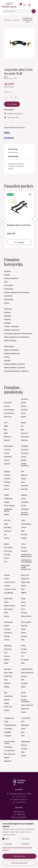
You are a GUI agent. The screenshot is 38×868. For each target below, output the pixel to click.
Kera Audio (8, 547)
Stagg (6, 703)
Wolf (6, 77)
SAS (23, 680)
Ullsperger (25, 725)
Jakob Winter (26, 524)
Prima (23, 646)
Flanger (7, 502)
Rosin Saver (8, 673)
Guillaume (25, 509)
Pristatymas (13, 156)
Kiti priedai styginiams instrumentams (18, 333)
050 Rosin (8, 403)
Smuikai (7, 275)
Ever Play (24, 489)
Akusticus (8, 417)
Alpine (23, 403)
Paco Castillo (26, 622)
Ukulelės (7, 361)
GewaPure (25, 502)
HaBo (6, 524)
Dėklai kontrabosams (12, 353)
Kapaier (24, 538)
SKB (6, 693)
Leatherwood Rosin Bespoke (26, 561)
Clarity (7, 460)
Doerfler (7, 479)
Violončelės (8, 285)
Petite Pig (8, 649)
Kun (5, 562)
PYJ (22, 656)
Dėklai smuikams (10, 341)
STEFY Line (8, 707)
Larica (23, 544)
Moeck (7, 616)
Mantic (24, 586)
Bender (24, 423)
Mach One (25, 575)
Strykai (7, 303)
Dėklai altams (9, 346)
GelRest (24, 495)
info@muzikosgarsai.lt (15, 114)
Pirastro (7, 656)
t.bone (23, 712)
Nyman (7, 626)
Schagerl (24, 683)
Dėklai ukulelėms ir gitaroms (15, 368)
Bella (6, 433)
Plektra (7, 660)
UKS (23, 722)
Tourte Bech (26, 718)
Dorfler (7, 486)
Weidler (7, 758)
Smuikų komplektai (11, 278)
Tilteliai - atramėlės (11, 326)
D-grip (23, 457)
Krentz (7, 558)
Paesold (24, 626)
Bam (6, 430)
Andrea (24, 406)
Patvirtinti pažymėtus (19, 863)
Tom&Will (8, 732)
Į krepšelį (13, 104)
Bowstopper (9, 446)
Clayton (7, 464)
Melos (6, 602)
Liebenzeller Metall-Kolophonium (26, 567)
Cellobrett (8, 457)
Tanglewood (9, 718)
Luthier (7, 579)
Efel (23, 472)
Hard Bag (7, 527)
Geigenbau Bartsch (8, 510)
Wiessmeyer (26, 742)
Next (32, 219)
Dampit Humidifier (25, 465)
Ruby (6, 680)
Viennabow (8, 747)
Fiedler (7, 495)
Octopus (7, 629)
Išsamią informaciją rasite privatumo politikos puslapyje (17, 849)
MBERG (24, 593)
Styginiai (16, 20)
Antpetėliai (8, 296)
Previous (5, 219)
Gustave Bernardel (25, 514)
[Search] (34, 11)
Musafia (24, 613)
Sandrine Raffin (27, 669)
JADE (23, 520)
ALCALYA (25, 399)
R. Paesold (25, 660)
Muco (23, 609)
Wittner (24, 745)
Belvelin (7, 440)
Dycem (7, 489)
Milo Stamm (8, 609)
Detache (7, 475)
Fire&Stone (8, 499)
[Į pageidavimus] (30, 195)
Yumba (24, 756)
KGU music (8, 551)
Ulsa (23, 732)
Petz (6, 653)
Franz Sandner (9, 506)
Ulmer (23, 729)
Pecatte (24, 636)
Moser (23, 606)
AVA (6, 423)
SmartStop (8, 696)
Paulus (24, 633)
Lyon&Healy (9, 593)
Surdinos (7, 312)
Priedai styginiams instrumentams (17, 292)
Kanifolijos (8, 309)
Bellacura (7, 437)
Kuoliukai (7, 323)
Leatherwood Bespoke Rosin (26, 555)
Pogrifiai (7, 319)
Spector (7, 700)
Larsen (24, 547)
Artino (23, 413)
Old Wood (8, 633)
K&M (23, 531)
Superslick (25, 709)
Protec (24, 653)
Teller (6, 722)
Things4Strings (10, 725)
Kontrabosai (9, 289)
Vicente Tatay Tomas (9, 743)
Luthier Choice (10, 582)
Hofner (7, 538)
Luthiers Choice (10, 589)
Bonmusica (25, 437)
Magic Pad (25, 579)
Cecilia (7, 453)
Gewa (23, 499)
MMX (6, 613)
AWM (6, 426)
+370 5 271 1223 (13, 118)
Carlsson (7, 450)
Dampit (24, 460)
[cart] (20, 5)
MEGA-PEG (8, 599)
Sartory (24, 676)
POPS (6, 663)
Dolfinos (7, 482)
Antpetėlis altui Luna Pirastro (19, 225)
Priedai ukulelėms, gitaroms (14, 364)
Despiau (7, 472)
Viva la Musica (9, 751)
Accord (7, 406)
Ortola (7, 640)
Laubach (24, 551)
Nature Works (26, 616)
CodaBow (25, 446)
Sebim (23, 687)
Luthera (7, 575)
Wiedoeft (8, 761)
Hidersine (8, 531)
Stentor (7, 710)
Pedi (23, 640)
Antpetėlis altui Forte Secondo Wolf (28, 20)
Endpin (24, 479)
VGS (23, 736)
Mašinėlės (8, 316)
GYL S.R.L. (8, 520)
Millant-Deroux (10, 606)
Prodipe (24, 649)
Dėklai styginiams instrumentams (16, 337)
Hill (5, 535)
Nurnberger (8, 622)
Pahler (23, 629)
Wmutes (24, 749)
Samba (7, 687)
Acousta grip (9, 410)
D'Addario (25, 453)
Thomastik (8, 729)
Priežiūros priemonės (12, 330)
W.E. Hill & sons (10, 754)
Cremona (25, 450)
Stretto (24, 696)
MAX (23, 589)
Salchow (7, 683)
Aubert (24, 417)
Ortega (7, 636)
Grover (24, 506)
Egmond (24, 475)
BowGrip (24, 440)
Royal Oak (8, 676)
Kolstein (7, 555)
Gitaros (7, 357)
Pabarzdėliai (9, 299)
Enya (23, 482)
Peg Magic (8, 646)
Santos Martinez (27, 673)
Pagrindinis (8, 20)
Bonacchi (25, 433)
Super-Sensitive (27, 705)
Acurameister (9, 413)
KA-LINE (24, 535)
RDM (23, 663)
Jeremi (24, 527)
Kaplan (7, 544)
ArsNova (24, 410)
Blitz (23, 430)
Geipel (6, 515)
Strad (23, 693)
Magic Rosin (26, 582)
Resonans (8, 669)
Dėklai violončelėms (11, 350)
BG (22, 426)
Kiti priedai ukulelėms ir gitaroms (16, 371)
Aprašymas (13, 149)
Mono (23, 602)
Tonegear (8, 736)
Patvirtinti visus (19, 856)
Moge (23, 599)
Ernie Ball (24, 486)
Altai (6, 282)
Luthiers (7, 586)
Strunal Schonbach (25, 701)
